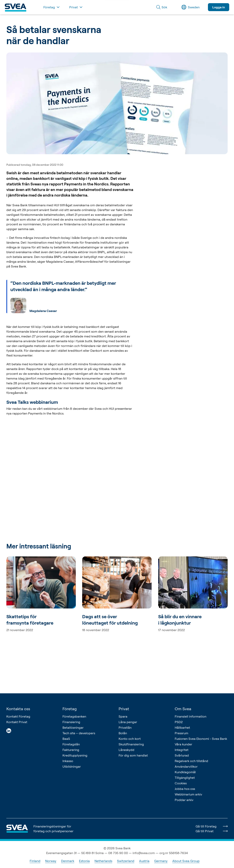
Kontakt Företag (18, 716)
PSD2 (179, 722)
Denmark (68, 861)
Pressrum (181, 733)
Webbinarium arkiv (188, 794)
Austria (144, 861)
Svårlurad (182, 755)
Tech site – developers (79, 733)
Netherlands (103, 861)
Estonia (84, 861)
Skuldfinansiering (131, 744)
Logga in (219, 7)
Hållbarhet (182, 728)
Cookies (181, 783)
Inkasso (68, 761)
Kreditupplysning (75, 755)
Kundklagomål (185, 772)
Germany (161, 861)
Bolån (123, 733)
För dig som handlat (133, 755)
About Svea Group (186, 861)
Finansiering (71, 722)
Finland (35, 861)
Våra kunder (183, 744)
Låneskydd (126, 750)
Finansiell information (191, 716)
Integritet (182, 750)
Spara (123, 716)
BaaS (66, 739)
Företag (70, 709)
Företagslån (71, 744)
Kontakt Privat (17, 722)
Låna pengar (128, 722)
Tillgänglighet (185, 778)
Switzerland (126, 861)
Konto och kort (130, 739)
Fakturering (71, 750)
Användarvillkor (186, 766)
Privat (124, 709)
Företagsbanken (74, 716)
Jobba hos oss (185, 789)
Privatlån (125, 728)
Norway (51, 861)
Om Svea (183, 709)
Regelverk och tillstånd (191, 761)
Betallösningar (73, 728)
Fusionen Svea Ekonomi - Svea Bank (201, 739)
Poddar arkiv (184, 800)
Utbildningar (72, 766)
